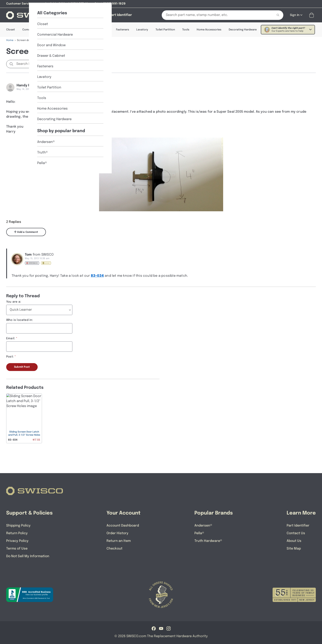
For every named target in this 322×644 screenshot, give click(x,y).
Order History (117, 533)
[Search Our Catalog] (215, 15)
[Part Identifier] (120, 15)
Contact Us (296, 533)
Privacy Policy (17, 541)
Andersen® (203, 526)
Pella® (199, 533)
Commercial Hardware (37, 30)
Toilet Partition (165, 30)
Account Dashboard (123, 526)
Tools (186, 30)
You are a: (14, 302)
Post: (10, 357)
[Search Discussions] (36, 64)
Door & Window (69, 30)
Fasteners (123, 30)
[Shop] (77, 15)
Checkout (114, 549)
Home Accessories (209, 30)
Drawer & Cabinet (97, 30)
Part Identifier (298, 526)
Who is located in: (20, 320)
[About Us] (97, 15)
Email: (11, 338)
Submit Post (22, 367)
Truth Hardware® (208, 541)
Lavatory (142, 30)
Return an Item (119, 541)
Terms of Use (17, 549)
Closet (11, 30)
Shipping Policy (18, 526)
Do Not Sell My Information (28, 556)
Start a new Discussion (85, 64)
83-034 (97, 276)
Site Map (294, 549)
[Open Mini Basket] (312, 15)
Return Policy (17, 533)
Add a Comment (26, 232)
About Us (294, 541)
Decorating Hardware (243, 30)
